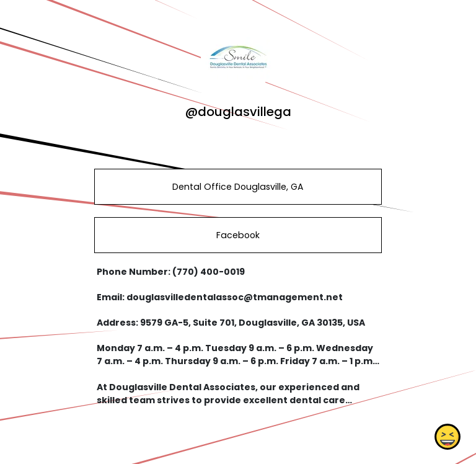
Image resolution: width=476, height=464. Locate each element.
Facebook (238, 235)
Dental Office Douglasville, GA (238, 187)
